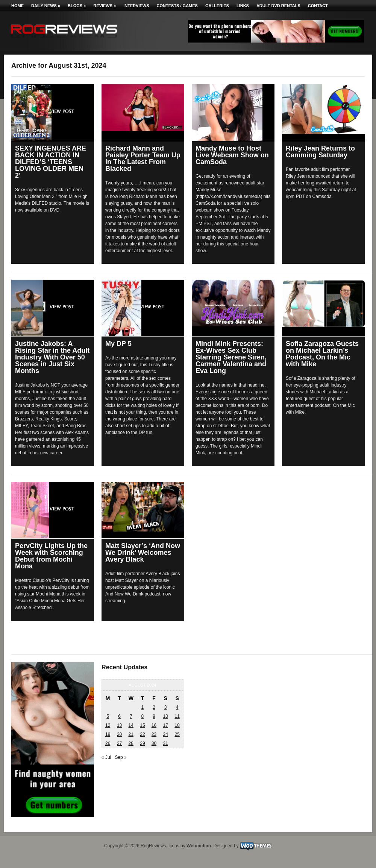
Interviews (136, 6)
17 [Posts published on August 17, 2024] (165, 725)
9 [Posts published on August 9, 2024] (154, 716)
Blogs (77, 6)
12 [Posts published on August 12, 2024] (108, 725)
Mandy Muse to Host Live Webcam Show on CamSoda (232, 155)
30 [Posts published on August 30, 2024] (154, 743)
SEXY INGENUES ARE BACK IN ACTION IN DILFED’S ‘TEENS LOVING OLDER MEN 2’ (51, 162)
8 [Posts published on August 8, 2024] (143, 716)
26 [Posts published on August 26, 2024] (108, 743)
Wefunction (199, 846)
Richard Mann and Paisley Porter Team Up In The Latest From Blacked (143, 158)
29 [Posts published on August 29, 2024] (142, 743)
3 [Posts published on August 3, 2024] (166, 707)
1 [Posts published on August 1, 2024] (143, 707)
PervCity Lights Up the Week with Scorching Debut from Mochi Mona (51, 556)
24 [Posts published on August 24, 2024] (165, 734)
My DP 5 (118, 344)
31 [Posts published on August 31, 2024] (165, 743)
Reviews (105, 6)
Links (243, 6)
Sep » (121, 757)
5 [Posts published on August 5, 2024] (108, 716)
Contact (318, 6)
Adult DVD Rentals (278, 6)
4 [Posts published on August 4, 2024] (177, 707)
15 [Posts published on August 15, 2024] (142, 725)
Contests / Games (177, 6)
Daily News (46, 6)
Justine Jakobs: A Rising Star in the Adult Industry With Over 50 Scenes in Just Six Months (52, 357)
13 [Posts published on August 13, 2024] (119, 725)
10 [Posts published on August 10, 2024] (165, 716)
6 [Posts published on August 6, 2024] (119, 716)
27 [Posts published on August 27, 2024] (119, 743)
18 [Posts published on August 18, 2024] (177, 725)
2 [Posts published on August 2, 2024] (154, 707)
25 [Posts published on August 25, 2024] (177, 734)
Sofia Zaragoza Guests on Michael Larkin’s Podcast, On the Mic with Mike (322, 354)
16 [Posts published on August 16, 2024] (154, 725)
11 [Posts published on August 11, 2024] (177, 716)
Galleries (217, 6)
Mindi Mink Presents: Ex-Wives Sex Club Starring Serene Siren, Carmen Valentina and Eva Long (231, 357)
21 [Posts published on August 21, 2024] (131, 734)
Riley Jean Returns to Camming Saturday (320, 152)
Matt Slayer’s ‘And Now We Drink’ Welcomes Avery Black (143, 553)
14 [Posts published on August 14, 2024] (131, 725)
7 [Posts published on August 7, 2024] (131, 716)
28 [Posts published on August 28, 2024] (131, 743)
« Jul (106, 757)
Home (17, 6)
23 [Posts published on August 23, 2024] (154, 734)
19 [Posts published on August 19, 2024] (108, 734)
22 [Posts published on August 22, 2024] (142, 734)
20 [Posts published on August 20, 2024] (119, 734)
